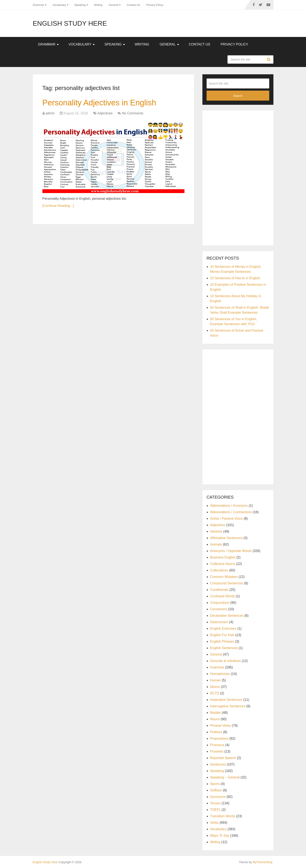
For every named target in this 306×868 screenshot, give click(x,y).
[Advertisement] (238, 177)
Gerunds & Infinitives (226, 661)
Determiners (219, 622)
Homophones (220, 674)
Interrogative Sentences (228, 706)
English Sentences (224, 648)
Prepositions (219, 738)
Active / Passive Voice (227, 519)
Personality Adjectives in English (99, 103)
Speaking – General (225, 777)
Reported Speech (223, 758)
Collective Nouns (223, 564)
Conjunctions (220, 603)
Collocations (219, 570)
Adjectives (105, 113)
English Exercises (223, 629)
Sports (215, 784)
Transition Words (223, 816)
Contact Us (133, 5)
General (113, 5)
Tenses (215, 803)
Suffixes (216, 790)
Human (216, 680)
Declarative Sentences (227, 616)
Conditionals (219, 590)
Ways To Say (220, 836)
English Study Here (70, 23)
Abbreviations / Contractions (231, 512)
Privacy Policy (155, 5)
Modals (216, 713)
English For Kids (222, 635)
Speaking (80, 5)
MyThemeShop (263, 862)
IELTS (215, 693)
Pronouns (217, 745)
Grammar (39, 5)
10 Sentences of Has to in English (235, 278)
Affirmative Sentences (226, 538)
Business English (223, 557)
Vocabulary (59, 5)
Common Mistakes (224, 577)
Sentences (218, 764)
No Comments (133, 113)
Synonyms (218, 797)
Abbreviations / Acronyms (229, 506)
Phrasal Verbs (221, 726)
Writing (98, 5)
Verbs (214, 823)
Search (269, 59)
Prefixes (216, 732)
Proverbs (217, 751)
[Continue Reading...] (58, 206)
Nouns (215, 719)
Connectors (219, 609)
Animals (216, 544)
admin (50, 113)
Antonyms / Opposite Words (231, 551)
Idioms (215, 687)
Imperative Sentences (226, 700)
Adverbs (216, 531)
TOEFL (215, 810)
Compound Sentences (227, 583)
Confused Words (223, 596)
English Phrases (222, 641)
